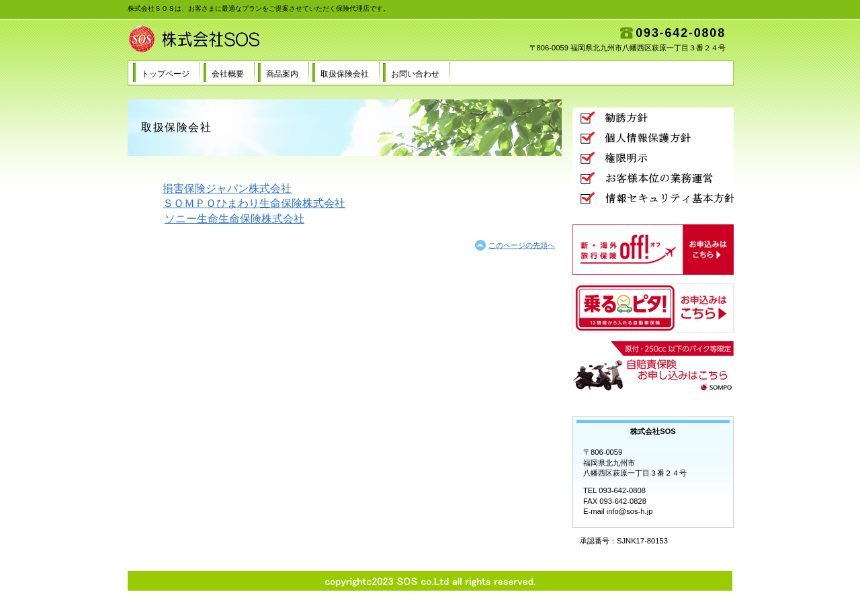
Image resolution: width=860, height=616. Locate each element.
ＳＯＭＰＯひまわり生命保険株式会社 (254, 203)
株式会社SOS (262, 40)
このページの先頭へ (522, 245)
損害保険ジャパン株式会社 (227, 188)
